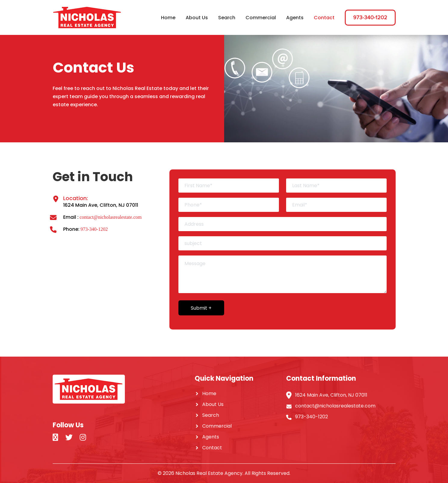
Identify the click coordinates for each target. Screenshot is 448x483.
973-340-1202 (370, 17)
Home (168, 18)
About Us (197, 18)
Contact (324, 18)
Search (227, 18)
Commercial (261, 18)
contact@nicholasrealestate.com (111, 217)
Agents (295, 18)
